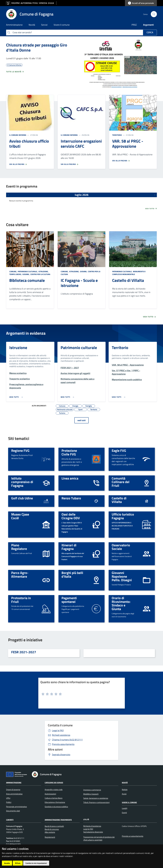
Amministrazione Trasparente (58, 820)
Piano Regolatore (19, 547)
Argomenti (148, 25)
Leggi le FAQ (58, 730)
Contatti (10, 820)
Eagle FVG (119, 450)
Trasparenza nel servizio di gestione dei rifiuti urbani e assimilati (99, 838)
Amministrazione (14, 782)
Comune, (13, 271)
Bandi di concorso (52, 829)
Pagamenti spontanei (69, 600)
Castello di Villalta (128, 280)
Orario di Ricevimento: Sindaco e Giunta (121, 603)
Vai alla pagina (18, 164)
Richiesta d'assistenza (92, 826)
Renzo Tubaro (71, 498)
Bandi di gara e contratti (54, 826)
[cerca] (154, 14)
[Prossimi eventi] (155, 195)
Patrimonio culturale (79, 348)
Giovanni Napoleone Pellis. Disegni (122, 576)
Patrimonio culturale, (28, 271)
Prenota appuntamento (63, 744)
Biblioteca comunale (27, 280)
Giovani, (26, 274)
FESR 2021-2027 (24, 652)
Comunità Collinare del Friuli (121, 482)
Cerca (150, 32)
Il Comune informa (18, 135)
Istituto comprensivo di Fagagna (22, 482)
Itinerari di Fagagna (69, 547)
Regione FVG (20, 450)
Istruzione (18, 348)
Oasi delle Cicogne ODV (71, 516)
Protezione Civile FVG (69, 452)
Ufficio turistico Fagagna (123, 516)
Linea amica (70, 478)
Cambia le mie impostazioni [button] (36, 863)
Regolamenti (50, 837)
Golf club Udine (22, 498)
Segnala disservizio (61, 755)
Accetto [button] (7, 863)
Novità (125, 782)
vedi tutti (81, 420)
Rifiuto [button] (18, 863)
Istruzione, (43, 271)
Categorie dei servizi (54, 782)
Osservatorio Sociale (121, 547)
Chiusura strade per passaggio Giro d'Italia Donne (37, 47)
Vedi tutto (151, 209)
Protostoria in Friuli (21, 600)
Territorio (117, 135)
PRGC (134, 25)
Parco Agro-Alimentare (20, 575)
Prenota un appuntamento (133, 836)
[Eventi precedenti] (8, 195)
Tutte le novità (15, 72)
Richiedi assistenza (61, 735)
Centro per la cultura (40, 274)
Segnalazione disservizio (93, 832)
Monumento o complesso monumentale (129, 273)
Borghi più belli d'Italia (72, 575)
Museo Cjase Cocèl (20, 516)
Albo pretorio (50, 832)
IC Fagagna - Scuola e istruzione (79, 283)
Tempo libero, (16, 274)
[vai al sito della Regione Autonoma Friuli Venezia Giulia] (31, 3)
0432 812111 (67, 740)
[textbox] (81, 694)
